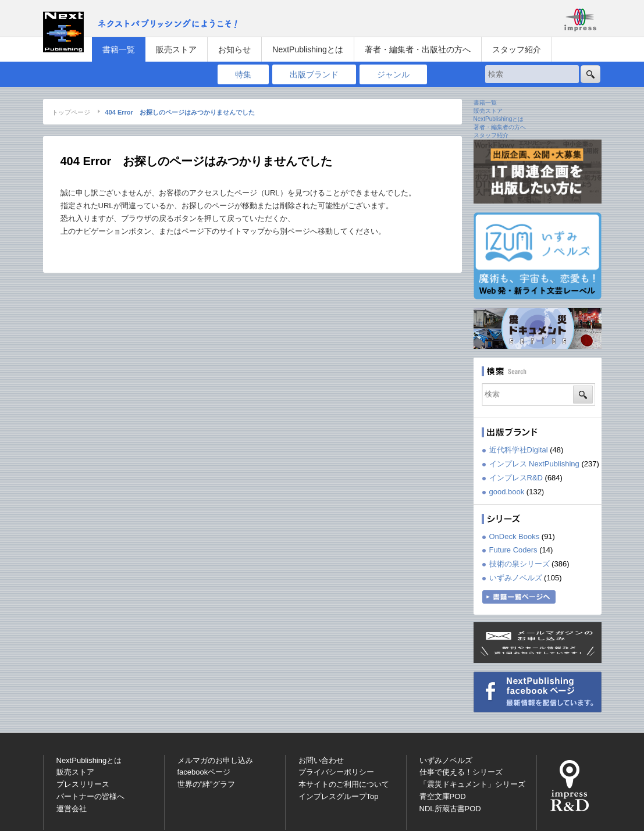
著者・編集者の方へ (500, 127)
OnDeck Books (515, 536)
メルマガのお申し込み (215, 760)
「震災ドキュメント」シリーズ (472, 784)
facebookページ (204, 772)
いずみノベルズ (516, 578)
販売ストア (176, 49)
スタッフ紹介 (517, 49)
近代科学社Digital (519, 450)
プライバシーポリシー (336, 772)
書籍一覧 (119, 49)
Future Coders (513, 550)
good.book (507, 492)
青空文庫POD (443, 796)
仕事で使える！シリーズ (461, 772)
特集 (243, 74)
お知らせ (234, 49)
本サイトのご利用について (344, 784)
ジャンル (393, 74)
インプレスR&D (516, 478)
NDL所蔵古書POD (450, 809)
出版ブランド (314, 74)
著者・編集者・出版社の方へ (418, 49)
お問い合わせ (321, 760)
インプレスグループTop (339, 796)
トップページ (71, 112)
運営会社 (72, 809)
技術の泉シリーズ (520, 564)
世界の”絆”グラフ (207, 784)
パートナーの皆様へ (90, 796)
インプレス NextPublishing (534, 464)
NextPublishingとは (307, 49)
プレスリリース (83, 784)
